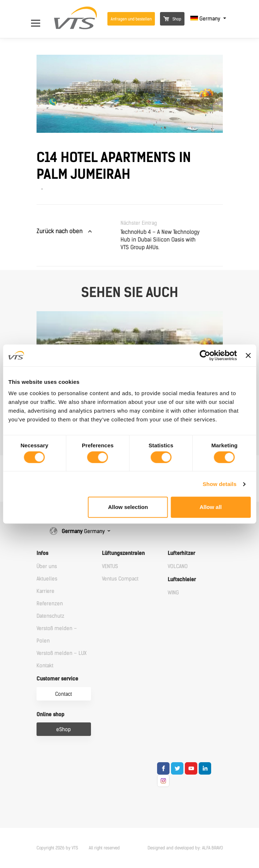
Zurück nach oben (60, 231)
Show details (220, 484)
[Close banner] (248, 355)
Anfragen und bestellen (131, 19)
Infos (42, 553)
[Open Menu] (39, 19)
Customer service (57, 679)
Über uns (47, 566)
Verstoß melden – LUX (62, 653)
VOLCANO (178, 566)
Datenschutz (50, 616)
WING (173, 593)
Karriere (45, 591)
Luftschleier (182, 580)
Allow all (211, 507)
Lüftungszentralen (123, 553)
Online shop (50, 715)
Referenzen (50, 604)
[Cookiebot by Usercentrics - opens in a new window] (205, 355)
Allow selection (128, 507)
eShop (64, 730)
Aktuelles (47, 579)
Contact (64, 694)
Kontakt (45, 666)
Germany (206, 19)
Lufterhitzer (181, 553)
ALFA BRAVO (212, 848)
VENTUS (110, 566)
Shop (172, 19)
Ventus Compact (120, 579)
